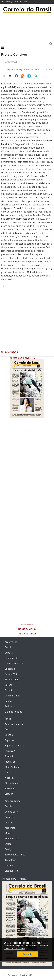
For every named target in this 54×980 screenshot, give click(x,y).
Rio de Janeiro (12, 783)
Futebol (9, 756)
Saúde (8, 844)
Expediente (27, 624)
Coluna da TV (12, 812)
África (8, 719)
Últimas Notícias (13, 712)
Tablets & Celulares (15, 855)
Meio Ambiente (13, 767)
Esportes (9, 740)
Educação (10, 669)
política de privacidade (14, 948)
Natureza (10, 772)
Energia (9, 735)
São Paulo (10, 789)
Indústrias (10, 762)
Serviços (9, 849)
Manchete (10, 828)
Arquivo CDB (11, 62)
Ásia (7, 729)
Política (9, 706)
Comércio (10, 817)
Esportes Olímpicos (15, 746)
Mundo (9, 833)
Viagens (9, 794)
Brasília (9, 806)
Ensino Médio (12, 680)
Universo (9, 865)
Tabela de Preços (27, 634)
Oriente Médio (12, 696)
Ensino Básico (12, 674)
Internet (9, 822)
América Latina (13, 801)
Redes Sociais (12, 839)
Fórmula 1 (10, 751)
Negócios (10, 778)
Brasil (8, 647)
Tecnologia (10, 860)
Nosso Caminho (27, 629)
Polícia (8, 701)
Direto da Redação (15, 663)
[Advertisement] (27, 29)
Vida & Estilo (11, 871)
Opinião (9, 690)
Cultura (9, 653)
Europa (9, 685)
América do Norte (14, 724)
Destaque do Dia (14, 658)
